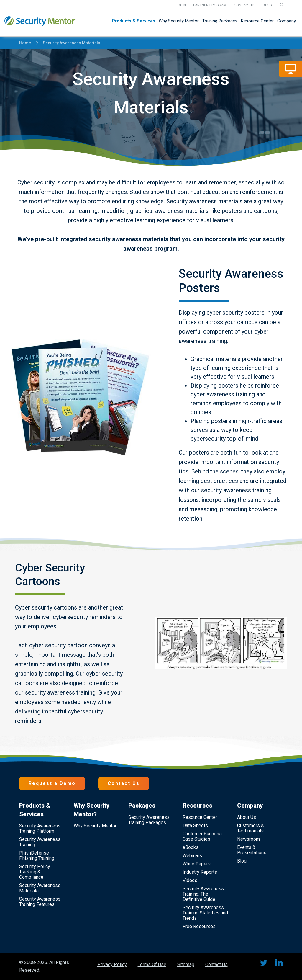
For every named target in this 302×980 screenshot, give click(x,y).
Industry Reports (200, 872)
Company (287, 21)
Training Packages (220, 21)
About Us (247, 817)
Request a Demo (52, 783)
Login (181, 5)
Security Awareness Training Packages (149, 820)
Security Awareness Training (40, 842)
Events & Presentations (252, 850)
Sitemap (186, 965)
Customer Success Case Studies (202, 836)
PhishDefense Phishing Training (37, 856)
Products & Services (134, 21)
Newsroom (248, 839)
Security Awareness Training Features (40, 902)
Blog (267, 5)
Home (25, 43)
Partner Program (210, 5)
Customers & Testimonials (251, 828)
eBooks (191, 847)
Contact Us (245, 5)
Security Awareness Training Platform (40, 828)
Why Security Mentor (179, 21)
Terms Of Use (152, 965)
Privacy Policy (112, 965)
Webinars (192, 856)
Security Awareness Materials (69, 43)
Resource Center (257, 21)
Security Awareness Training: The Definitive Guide (203, 894)
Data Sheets (195, 825)
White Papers (197, 864)
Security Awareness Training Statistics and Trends (205, 913)
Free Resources (199, 926)
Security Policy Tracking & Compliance (35, 872)
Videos (190, 880)
